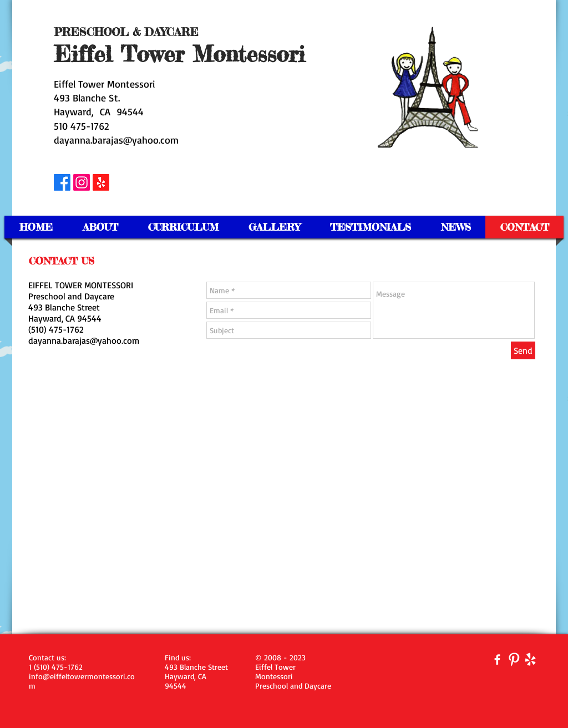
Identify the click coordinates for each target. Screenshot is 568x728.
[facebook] (497, 660)
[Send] (523, 350)
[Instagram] (82, 182)
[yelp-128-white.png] (531, 660)
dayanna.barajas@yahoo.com (116, 140)
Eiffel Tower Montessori (105, 84)
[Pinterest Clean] (514, 660)
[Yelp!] (101, 182)
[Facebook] (62, 182)
